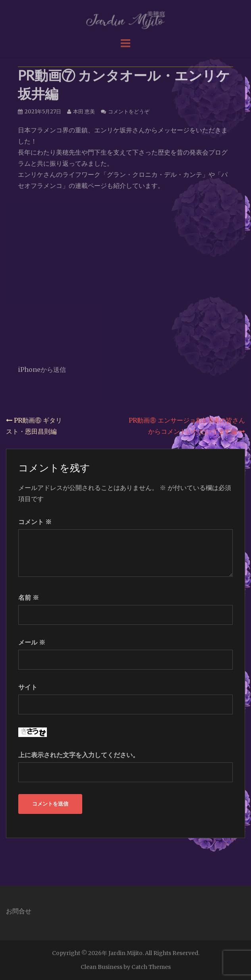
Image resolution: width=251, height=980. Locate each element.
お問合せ (19, 911)
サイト (28, 687)
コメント (35, 522)
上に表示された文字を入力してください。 (79, 755)
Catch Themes (151, 967)
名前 (29, 597)
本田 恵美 (84, 112)
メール (32, 642)
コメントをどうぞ (129, 112)
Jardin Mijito (125, 953)
